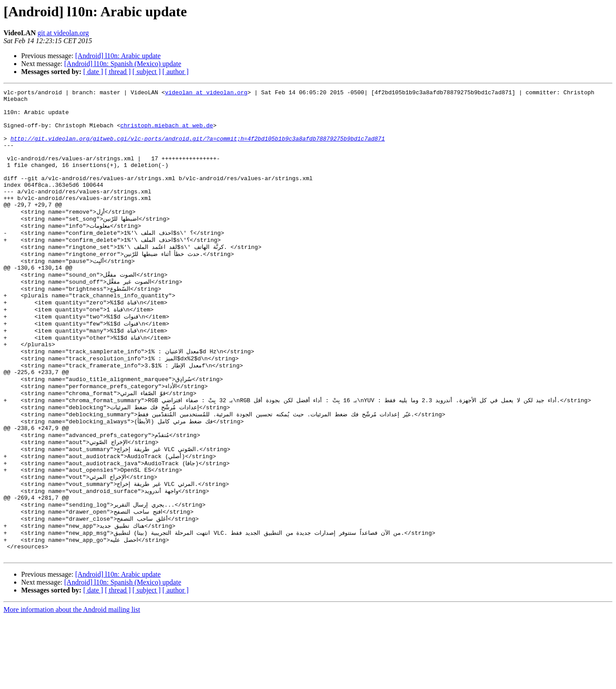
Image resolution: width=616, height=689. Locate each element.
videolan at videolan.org (206, 93)
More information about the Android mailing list (72, 681)
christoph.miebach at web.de (167, 133)
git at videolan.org (63, 33)
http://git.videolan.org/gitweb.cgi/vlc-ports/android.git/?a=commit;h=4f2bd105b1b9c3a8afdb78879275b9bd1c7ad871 (198, 149)
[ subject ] (147, 72)
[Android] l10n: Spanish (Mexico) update (123, 64)
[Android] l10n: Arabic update (118, 56)
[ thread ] (118, 72)
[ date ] (93, 72)
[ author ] (176, 72)
